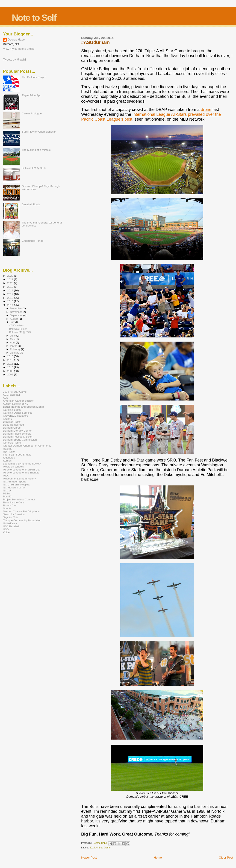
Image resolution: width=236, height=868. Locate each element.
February (16, 349)
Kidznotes (9, 457)
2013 (10, 356)
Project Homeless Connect (19, 499)
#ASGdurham (17, 325)
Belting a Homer (18, 329)
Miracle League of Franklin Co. (21, 469)
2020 (10, 283)
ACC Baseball (11, 395)
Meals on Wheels (13, 466)
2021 (10, 279)
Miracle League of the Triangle (21, 472)
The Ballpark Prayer (34, 77)
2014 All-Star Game (100, 848)
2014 (10, 305)
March (14, 346)
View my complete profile (19, 49)
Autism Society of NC (16, 404)
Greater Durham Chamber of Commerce (27, 446)
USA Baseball (11, 526)
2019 (10, 287)
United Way (10, 523)
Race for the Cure (14, 502)
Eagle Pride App (32, 95)
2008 (10, 374)
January (15, 353)
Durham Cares (12, 428)
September (17, 315)
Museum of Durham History (19, 478)
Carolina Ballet (12, 410)
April (13, 343)
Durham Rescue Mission (18, 437)
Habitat (7, 449)
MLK (6, 475)
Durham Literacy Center (17, 431)
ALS (6, 398)
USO (6, 529)
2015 (10, 301)
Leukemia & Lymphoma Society (22, 463)
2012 (10, 360)
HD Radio (9, 451)
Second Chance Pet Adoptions (21, 511)
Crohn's (8, 419)
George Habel (16, 40)
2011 (10, 364)
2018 (10, 290)
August (15, 319)
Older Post (226, 858)
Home (158, 858)
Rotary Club (10, 505)
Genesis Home (12, 443)
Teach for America (14, 514)
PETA (6, 493)
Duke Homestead (13, 425)
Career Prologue (32, 113)
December (16, 308)
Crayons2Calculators (16, 416)
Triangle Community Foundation (22, 520)
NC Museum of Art (14, 487)
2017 (10, 294)
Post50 (7, 496)
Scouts (7, 508)
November (16, 312)
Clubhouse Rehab (33, 241)
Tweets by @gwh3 (15, 60)
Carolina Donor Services (18, 413)
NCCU (7, 490)
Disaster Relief (12, 422)
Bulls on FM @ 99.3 (34, 168)
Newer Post (89, 858)
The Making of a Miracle (36, 150)
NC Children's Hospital (17, 484)
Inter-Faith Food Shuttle (17, 454)
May (13, 339)
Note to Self (34, 18)
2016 (10, 298)
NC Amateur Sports (15, 481)
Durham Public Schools (17, 434)
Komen (7, 460)
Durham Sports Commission (20, 440)
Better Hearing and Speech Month (23, 407)
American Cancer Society (18, 401)
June (13, 336)
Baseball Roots (31, 204)
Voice (6, 532)
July (13, 322)
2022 (10, 276)
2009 (10, 371)
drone (206, 110)
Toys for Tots (11, 517)
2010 (10, 367)
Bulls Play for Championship (39, 132)
